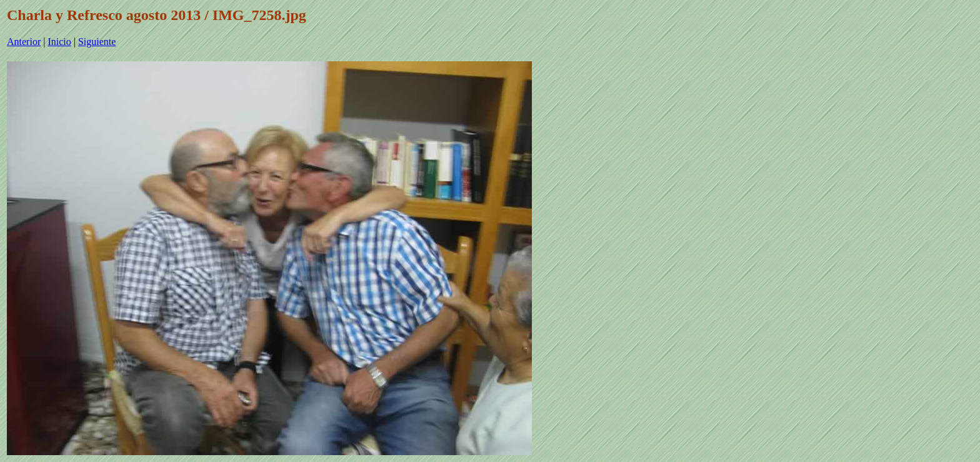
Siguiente (97, 42)
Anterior (24, 42)
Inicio (59, 42)
